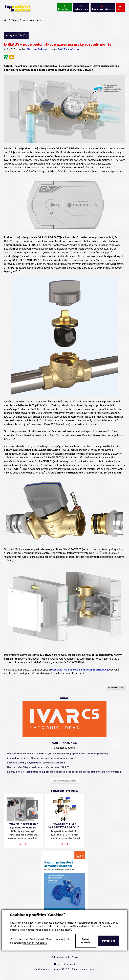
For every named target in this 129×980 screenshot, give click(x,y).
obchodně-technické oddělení (80, 669)
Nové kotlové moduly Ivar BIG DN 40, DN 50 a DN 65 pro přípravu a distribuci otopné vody (56, 754)
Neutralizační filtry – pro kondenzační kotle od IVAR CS (37, 767)
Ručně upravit (86, 941)
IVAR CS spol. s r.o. (69, 49)
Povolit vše (109, 941)
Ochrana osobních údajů (65, 957)
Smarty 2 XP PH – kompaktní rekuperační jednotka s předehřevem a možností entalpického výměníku (63, 772)
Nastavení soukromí (64, 964)
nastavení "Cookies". (35, 943)
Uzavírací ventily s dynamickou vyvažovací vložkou (35, 763)
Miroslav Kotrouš (37, 49)
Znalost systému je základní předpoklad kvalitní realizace (39, 758)
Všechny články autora (65, 781)
